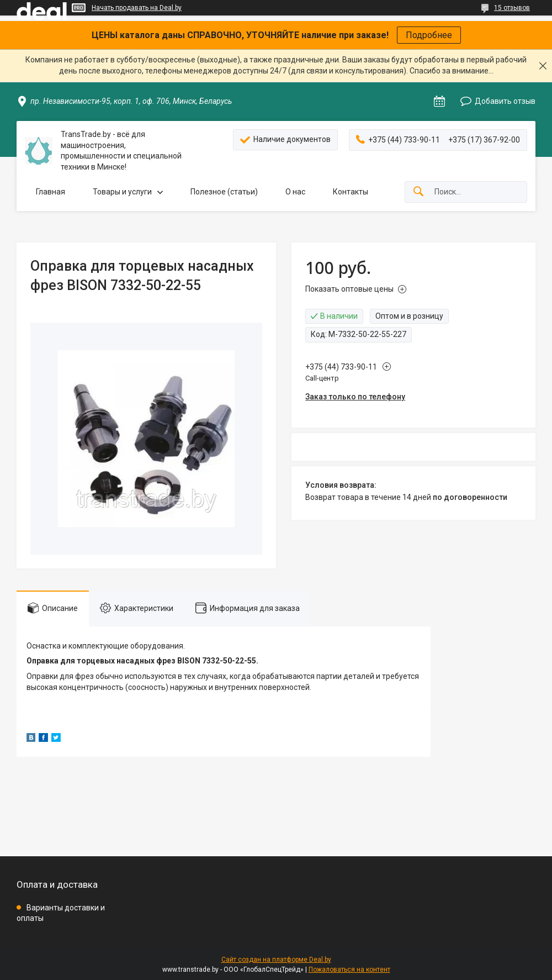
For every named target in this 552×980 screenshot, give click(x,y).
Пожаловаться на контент (349, 970)
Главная (51, 192)
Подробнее (429, 35)
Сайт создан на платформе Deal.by (276, 960)
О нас (295, 192)
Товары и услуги (122, 192)
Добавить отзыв (505, 101)
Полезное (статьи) (224, 192)
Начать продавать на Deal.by (137, 8)
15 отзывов (512, 8)
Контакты (351, 192)
